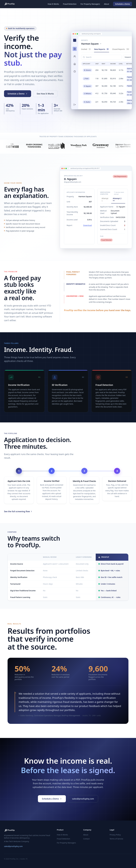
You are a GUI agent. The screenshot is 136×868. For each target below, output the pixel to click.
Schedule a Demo (122, 4)
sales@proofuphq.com (13, 846)
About (107, 4)
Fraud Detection (70, 4)
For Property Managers (90, 4)
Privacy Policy (115, 835)
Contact (86, 839)
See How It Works (45, 94)
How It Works (53, 4)
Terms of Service (116, 839)
